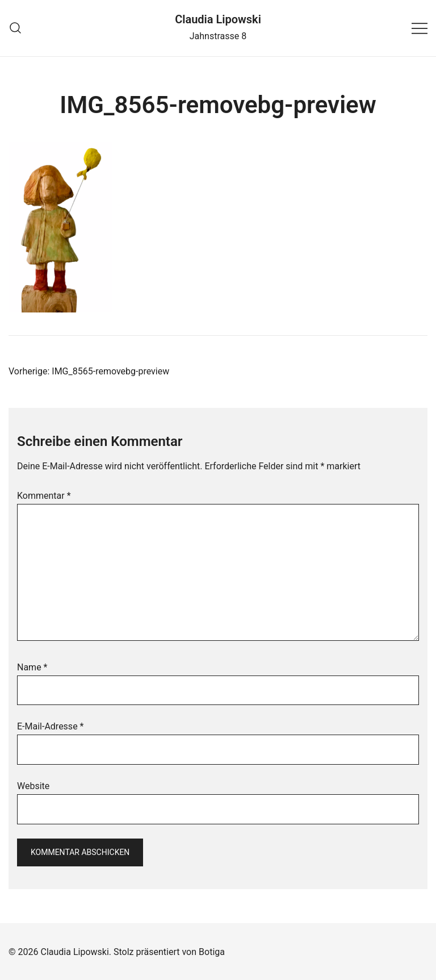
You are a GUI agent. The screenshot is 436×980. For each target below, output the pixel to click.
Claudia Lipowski (218, 19)
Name (32, 667)
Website (33, 786)
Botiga (212, 952)
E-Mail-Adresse (50, 726)
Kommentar (44, 496)
